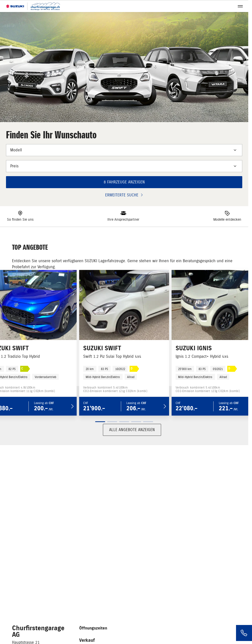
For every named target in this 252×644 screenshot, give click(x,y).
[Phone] (244, 633)
